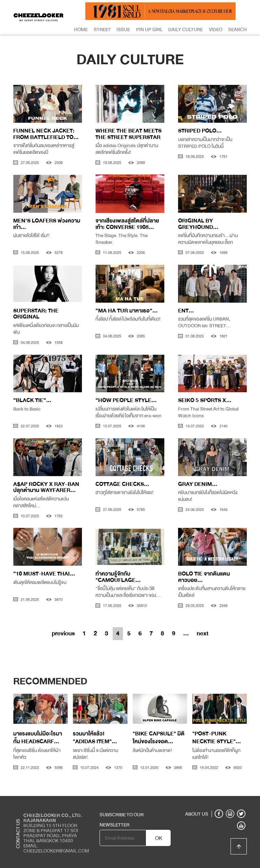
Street (102, 29)
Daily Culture (186, 29)
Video (216, 29)
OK (159, 838)
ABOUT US (197, 814)
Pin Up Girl (149, 29)
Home (81, 29)
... (186, 633)
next (203, 633)
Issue (123, 29)
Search (237, 29)
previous (63, 633)
